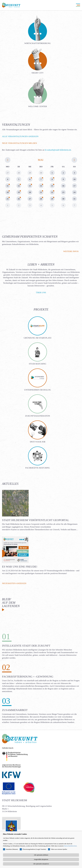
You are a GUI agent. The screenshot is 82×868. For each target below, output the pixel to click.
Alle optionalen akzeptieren (41, 864)
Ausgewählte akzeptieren (41, 859)
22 (52, 192)
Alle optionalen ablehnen (41, 855)
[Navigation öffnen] (78, 5)
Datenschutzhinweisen (70, 846)
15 (52, 186)
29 (52, 199)
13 (30, 186)
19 (19, 192)
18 (8, 192)
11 (8, 186)
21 (41, 192)
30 (63, 199)
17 (74, 186)
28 (41, 199)
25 (8, 199)
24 (74, 192)
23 (63, 192)
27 (30, 199)
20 (30, 192)
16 (63, 186)
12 (19, 186)
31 (74, 199)
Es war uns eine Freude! (20, 567)
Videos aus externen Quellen (59, 849)
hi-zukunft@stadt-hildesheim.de (58, 150)
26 (19, 199)
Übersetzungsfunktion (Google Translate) (34, 849)
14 (41, 186)
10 (74, 179)
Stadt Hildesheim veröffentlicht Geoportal (36, 520)
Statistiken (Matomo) (12, 849)
